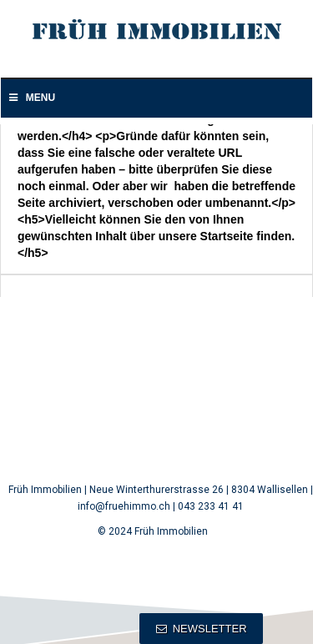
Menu (31, 98)
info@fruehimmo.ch (124, 506)
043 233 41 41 (211, 506)
